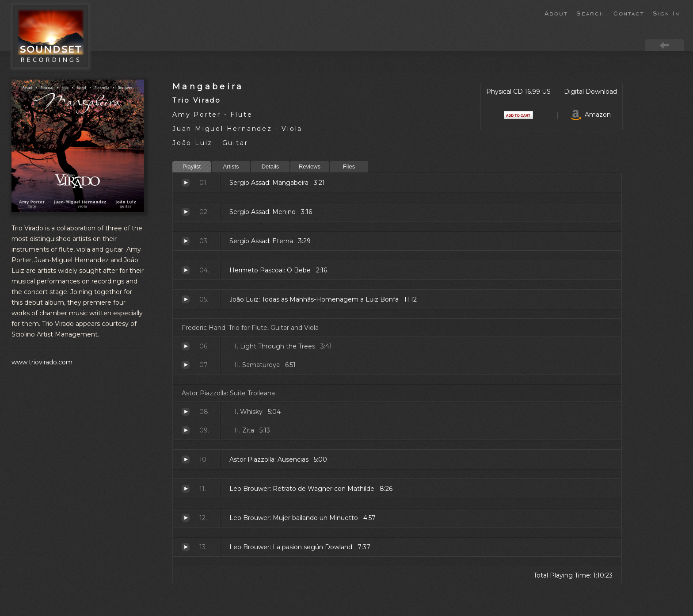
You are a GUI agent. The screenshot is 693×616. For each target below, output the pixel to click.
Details (270, 166)
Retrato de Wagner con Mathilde (186, 489)
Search (590, 13)
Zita (186, 430)
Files (349, 166)
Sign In (666, 13)
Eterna (186, 241)
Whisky (186, 412)
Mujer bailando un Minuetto (186, 518)
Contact (629, 13)
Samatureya (186, 365)
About (556, 13)
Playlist (192, 166)
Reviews (310, 166)
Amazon (591, 115)
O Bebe (186, 270)
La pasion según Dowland (186, 547)
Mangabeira (208, 86)
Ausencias (186, 459)
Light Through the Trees (186, 346)
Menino (186, 212)
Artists (231, 166)
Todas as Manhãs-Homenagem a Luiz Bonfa (186, 299)
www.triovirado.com (42, 362)
